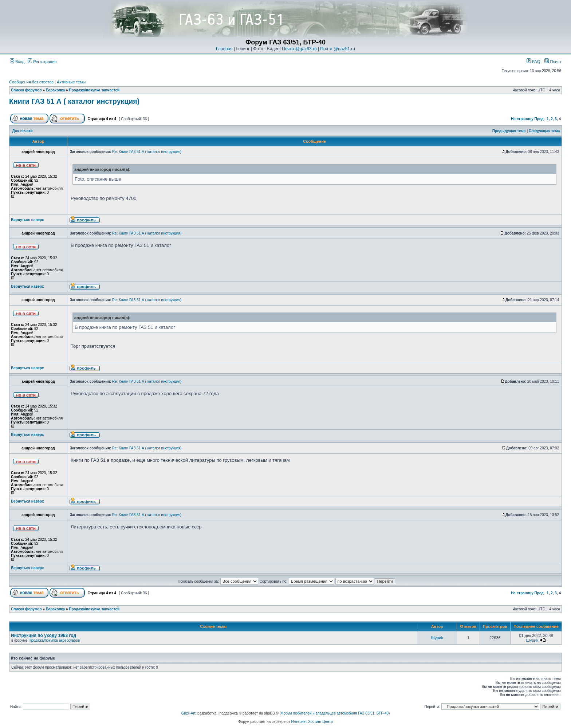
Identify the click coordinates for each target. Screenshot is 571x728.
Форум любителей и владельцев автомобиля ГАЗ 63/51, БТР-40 (335, 713)
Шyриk (437, 638)
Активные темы (71, 82)
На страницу (522, 119)
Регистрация (42, 62)
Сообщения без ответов (31, 82)
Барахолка (56, 90)
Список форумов (26, 90)
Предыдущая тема (509, 131)
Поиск (553, 62)
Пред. (540, 119)
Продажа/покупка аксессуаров (54, 640)
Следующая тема (544, 131)
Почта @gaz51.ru (338, 49)
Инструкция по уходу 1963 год (44, 635)
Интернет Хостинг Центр (312, 722)
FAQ (533, 62)
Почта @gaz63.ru (299, 49)
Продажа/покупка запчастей (94, 90)
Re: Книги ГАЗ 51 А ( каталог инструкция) (147, 152)
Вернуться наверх (27, 220)
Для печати (23, 131)
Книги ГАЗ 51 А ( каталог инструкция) (74, 101)
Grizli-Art (188, 713)
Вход (17, 62)
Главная (224, 49)
